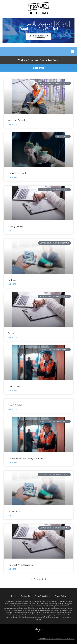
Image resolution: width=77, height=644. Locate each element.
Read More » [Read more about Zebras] (12, 337)
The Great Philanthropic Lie (20, 565)
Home (14, 596)
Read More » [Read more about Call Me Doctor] (12, 516)
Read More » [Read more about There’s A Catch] (12, 409)
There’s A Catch (15, 405)
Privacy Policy (60, 596)
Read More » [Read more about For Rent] (12, 284)
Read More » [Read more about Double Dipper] (12, 391)
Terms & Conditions (42, 596)
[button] (72, 52)
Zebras (11, 333)
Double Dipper (14, 386)
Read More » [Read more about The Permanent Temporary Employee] (12, 463)
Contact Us (25, 596)
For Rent (12, 280)
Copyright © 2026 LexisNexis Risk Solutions (56, 639)
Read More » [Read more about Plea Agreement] (12, 231)
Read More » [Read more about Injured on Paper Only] (12, 124)
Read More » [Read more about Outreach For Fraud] (12, 178)
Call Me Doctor (14, 512)
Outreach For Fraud (17, 173)
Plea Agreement (15, 227)
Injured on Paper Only (18, 120)
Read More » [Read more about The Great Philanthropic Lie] (12, 569)
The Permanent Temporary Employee (25, 458)
